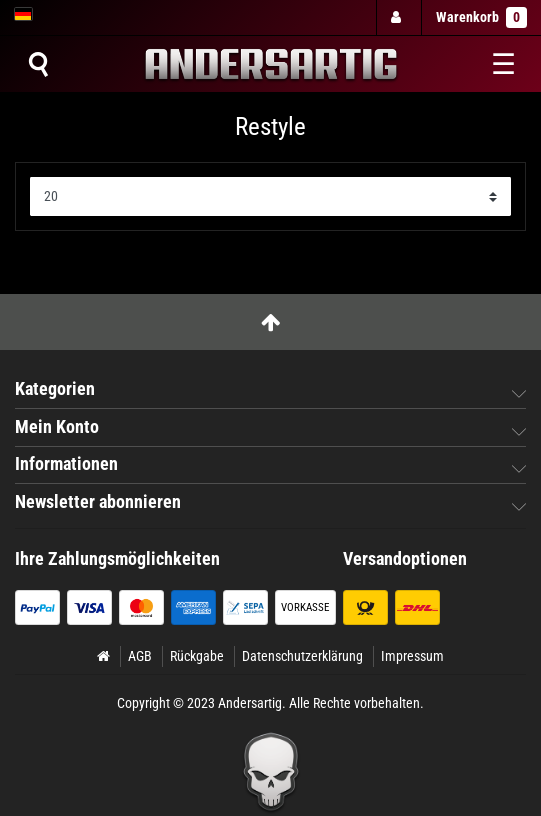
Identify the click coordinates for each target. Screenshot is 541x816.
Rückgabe (197, 656)
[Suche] (38, 64)
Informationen (66, 464)
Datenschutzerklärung (302, 656)
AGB (140, 656)
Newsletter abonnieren (98, 502)
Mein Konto (57, 427)
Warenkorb (481, 17)
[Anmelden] (398, 17)
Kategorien (55, 389)
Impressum (412, 656)
